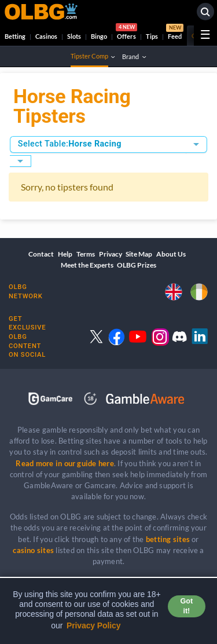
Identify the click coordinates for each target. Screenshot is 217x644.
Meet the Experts (87, 265)
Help (65, 254)
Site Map (139, 254)
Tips (152, 36)
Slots (74, 36)
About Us (171, 254)
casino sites (33, 550)
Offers (126, 33)
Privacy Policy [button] (94, 625)
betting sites (168, 539)
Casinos (46, 36)
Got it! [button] (187, 606)
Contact (41, 254)
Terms (86, 254)
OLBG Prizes (137, 265)
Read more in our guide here (65, 463)
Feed (175, 33)
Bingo (99, 36)
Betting (15, 36)
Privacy (111, 254)
